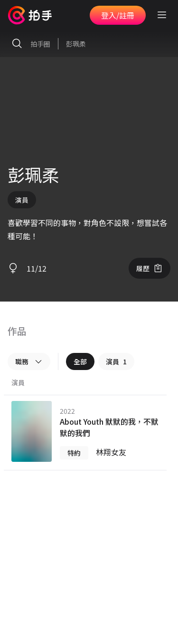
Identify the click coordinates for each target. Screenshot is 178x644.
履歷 (150, 268)
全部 (80, 361)
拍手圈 (29, 44)
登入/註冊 (118, 15)
